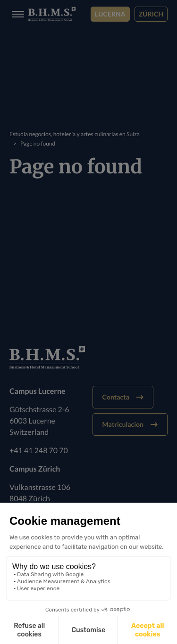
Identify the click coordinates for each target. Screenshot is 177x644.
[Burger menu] (15, 14)
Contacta (123, 397)
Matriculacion (130, 424)
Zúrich (151, 14)
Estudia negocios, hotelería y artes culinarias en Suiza (75, 134)
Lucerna (110, 14)
